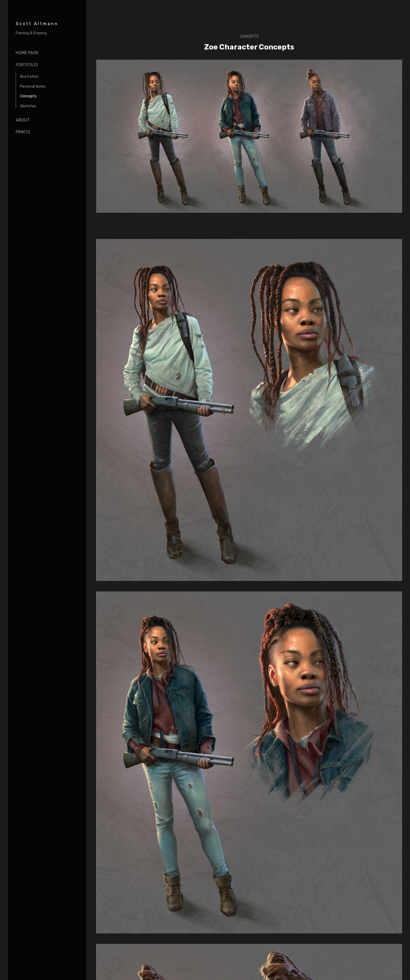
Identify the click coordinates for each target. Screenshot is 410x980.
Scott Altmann (37, 24)
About (23, 120)
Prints (23, 132)
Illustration (29, 77)
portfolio (27, 65)
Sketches (28, 106)
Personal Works (33, 86)
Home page (27, 53)
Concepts (28, 96)
